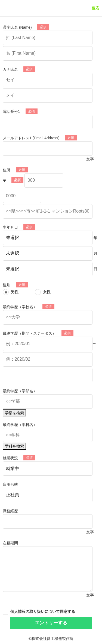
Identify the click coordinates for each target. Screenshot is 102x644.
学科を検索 (14, 446)
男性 (15, 292)
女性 (47, 292)
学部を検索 (14, 413)
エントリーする (51, 623)
